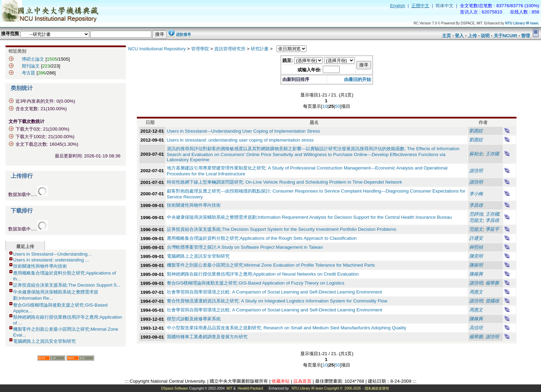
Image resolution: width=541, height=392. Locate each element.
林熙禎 (476, 247)
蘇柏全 (476, 154)
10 (325, 106)
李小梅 (476, 194)
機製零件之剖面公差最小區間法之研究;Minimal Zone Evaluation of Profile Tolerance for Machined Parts (271, 265)
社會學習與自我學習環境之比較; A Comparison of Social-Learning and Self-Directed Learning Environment (275, 310)
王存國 (492, 154)
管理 (525, 36)
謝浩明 (476, 171)
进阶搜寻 (183, 34)
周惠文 (476, 292)
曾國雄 (492, 301)
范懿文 (476, 220)
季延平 (492, 229)
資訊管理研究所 (230, 49)
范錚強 (476, 214)
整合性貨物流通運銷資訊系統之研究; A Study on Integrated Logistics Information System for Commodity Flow (277, 301)
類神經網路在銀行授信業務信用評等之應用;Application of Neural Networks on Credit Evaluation (263, 274)
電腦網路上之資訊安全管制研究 (44, 341)
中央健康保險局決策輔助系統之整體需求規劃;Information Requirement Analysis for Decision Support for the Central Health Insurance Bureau (309, 217)
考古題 (28, 73)
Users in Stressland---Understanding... (52, 254)
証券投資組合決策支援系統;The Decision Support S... (67, 285)
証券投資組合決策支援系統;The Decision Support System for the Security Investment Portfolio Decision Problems (282, 229)
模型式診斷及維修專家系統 (194, 319)
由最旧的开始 (358, 79)
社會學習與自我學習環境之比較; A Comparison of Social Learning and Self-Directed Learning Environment (274, 292)
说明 (485, 36)
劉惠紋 (476, 131)
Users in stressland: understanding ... (51, 260)
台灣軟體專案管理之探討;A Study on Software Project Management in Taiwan (245, 247)
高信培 (476, 328)
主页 (447, 36)
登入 (459, 36)
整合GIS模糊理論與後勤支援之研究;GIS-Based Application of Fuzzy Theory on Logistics (256, 283)
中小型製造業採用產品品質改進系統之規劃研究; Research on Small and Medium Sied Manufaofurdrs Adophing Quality (287, 328)
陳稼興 (476, 274)
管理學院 (200, 49)
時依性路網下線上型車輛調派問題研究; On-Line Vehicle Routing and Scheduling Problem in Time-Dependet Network (285, 182)
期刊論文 (31, 66)
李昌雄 (476, 205)
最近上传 (25, 246)
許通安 (476, 238)
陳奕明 (476, 256)
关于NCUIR (505, 36)
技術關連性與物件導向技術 (40, 266)
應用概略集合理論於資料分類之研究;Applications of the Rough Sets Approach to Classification (262, 238)
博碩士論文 (33, 59)
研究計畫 (260, 49)
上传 (472, 36)
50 (338, 106)
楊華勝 (492, 283)
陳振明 (476, 265)
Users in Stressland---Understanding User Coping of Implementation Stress (243, 131)
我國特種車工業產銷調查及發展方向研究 (207, 337)
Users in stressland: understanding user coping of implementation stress (240, 140)
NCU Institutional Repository (157, 49)
